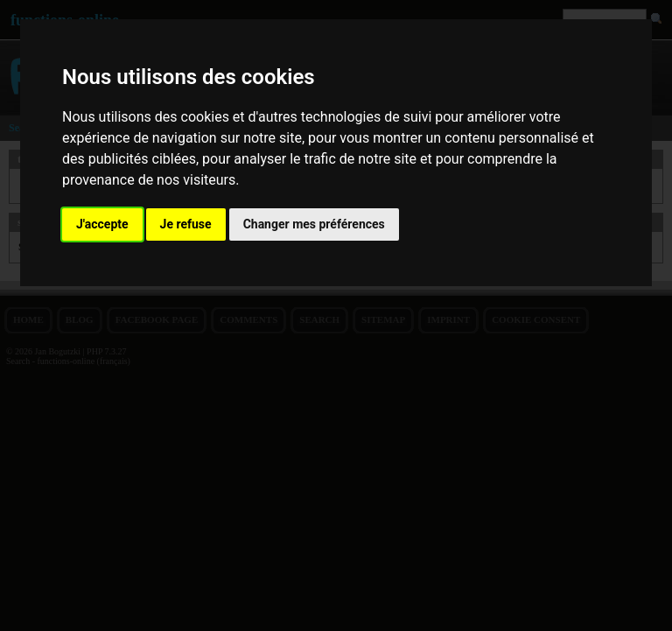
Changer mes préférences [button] (314, 224)
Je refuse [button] (186, 224)
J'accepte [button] (102, 224)
